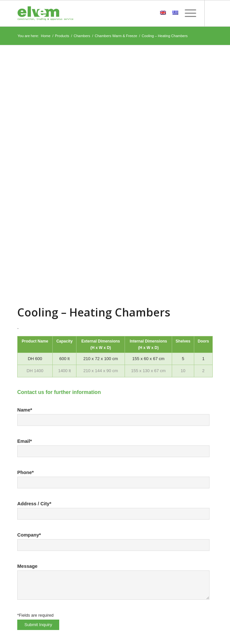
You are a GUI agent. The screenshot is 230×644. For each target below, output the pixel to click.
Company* (29, 535)
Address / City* (34, 504)
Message (27, 566)
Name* (25, 410)
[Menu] (187, 13)
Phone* (26, 472)
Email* (25, 441)
